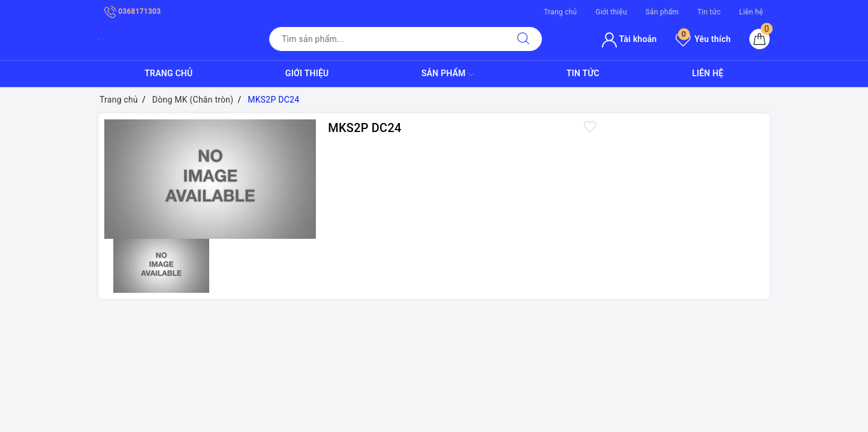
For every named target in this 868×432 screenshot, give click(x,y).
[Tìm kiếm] (523, 39)
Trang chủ (560, 12)
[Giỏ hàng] (759, 39)
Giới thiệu (611, 12)
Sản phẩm (662, 12)
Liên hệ (751, 12)
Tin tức (709, 12)
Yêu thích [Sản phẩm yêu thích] (703, 39)
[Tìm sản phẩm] (387, 39)
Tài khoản (629, 39)
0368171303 (132, 11)
